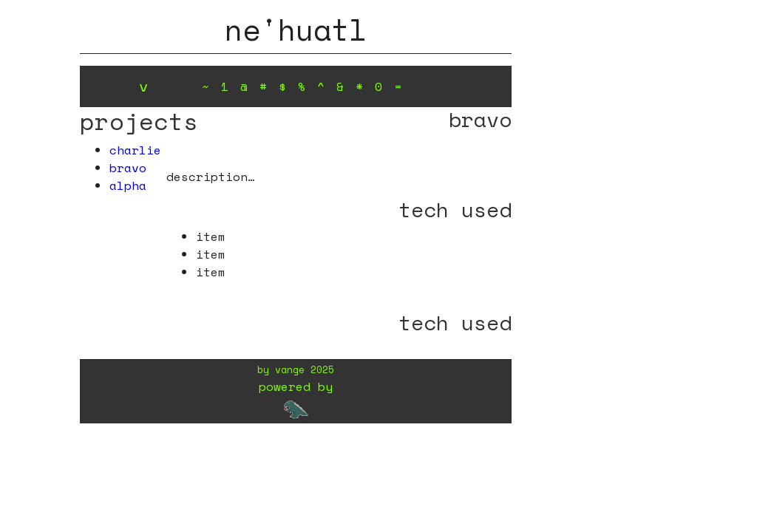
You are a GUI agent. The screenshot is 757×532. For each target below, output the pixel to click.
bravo (128, 168)
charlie (135, 150)
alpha (128, 185)
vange (290, 370)
